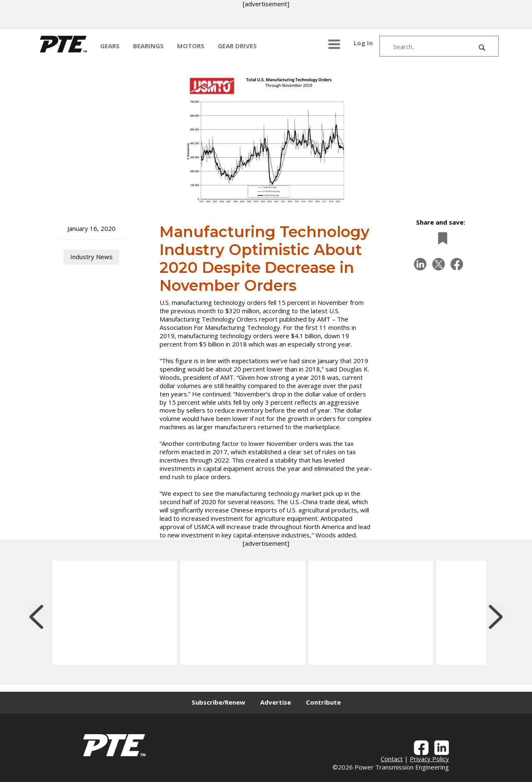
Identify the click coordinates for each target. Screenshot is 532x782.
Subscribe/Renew (218, 702)
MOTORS (191, 46)
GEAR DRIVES (237, 46)
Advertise (276, 702)
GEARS (110, 46)
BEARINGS (148, 46)
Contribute (323, 702)
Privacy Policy (429, 759)
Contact (392, 759)
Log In (363, 43)
